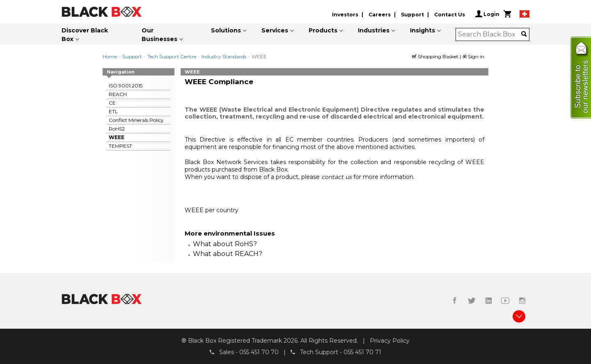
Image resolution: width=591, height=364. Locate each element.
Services (275, 30)
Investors (345, 15)
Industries (374, 30)
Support (412, 15)
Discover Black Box (85, 35)
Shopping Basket (436, 56)
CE (112, 103)
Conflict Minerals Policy (136, 120)
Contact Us (450, 15)
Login (487, 14)
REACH (118, 94)
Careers (380, 15)
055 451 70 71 (362, 352)
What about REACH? (228, 254)
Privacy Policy (390, 341)
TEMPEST (120, 146)
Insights (423, 30)
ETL (113, 111)
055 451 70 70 (259, 352)
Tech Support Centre (172, 56)
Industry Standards (224, 56)
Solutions (226, 30)
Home (110, 56)
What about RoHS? (225, 244)
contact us (337, 177)
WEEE (117, 137)
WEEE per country (212, 210)
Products (323, 30)
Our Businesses (159, 35)
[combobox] (490, 34)
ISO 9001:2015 (126, 86)
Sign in (473, 56)
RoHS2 (117, 129)
